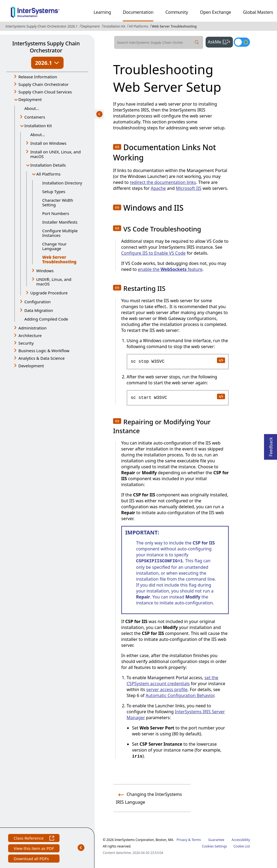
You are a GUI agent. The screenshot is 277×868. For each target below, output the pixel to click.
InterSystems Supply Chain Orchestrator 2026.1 (41, 26)
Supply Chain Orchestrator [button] (44, 84)
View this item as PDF (34, 849)
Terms (196, 840)
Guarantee (216, 840)
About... (32, 108)
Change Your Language (54, 246)
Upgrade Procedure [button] (49, 293)
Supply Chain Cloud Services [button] (45, 92)
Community (177, 12)
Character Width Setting (58, 202)
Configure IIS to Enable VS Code (153, 253)
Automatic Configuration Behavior (180, 695)
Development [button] (31, 366)
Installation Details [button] (48, 165)
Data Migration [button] (39, 310)
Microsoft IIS (189, 188)
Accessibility (241, 840)
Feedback (271, 445)
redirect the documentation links (163, 182)
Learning (102, 12)
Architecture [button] (30, 335)
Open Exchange (215, 12)
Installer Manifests (60, 222)
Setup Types (54, 191)
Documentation (138, 12)
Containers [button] (35, 117)
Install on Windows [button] (48, 143)
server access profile (167, 689)
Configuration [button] (37, 302)
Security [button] (26, 343)
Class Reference (34, 839)
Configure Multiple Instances (60, 233)
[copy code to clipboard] (221, 360)
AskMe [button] (220, 41)
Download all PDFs (32, 859)
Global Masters (258, 12)
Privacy (182, 840)
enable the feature (170, 269)
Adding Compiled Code (46, 319)
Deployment (90, 26)
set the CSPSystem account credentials (172, 681)
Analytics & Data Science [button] (42, 358)
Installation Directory (62, 183)
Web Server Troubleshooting (174, 26)
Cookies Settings (214, 846)
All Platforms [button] (48, 174)
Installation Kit (114, 26)
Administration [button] (32, 328)
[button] (117, 147)
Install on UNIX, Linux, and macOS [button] (55, 154)
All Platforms (138, 26)
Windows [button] (45, 271)
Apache (158, 188)
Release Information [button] (38, 77)
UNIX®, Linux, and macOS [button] (54, 282)
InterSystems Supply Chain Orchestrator (46, 47)
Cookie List (242, 846)
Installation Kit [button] (38, 126)
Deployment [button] (30, 99)
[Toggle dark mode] (242, 42)
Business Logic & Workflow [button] (44, 351)
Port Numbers (56, 213)
